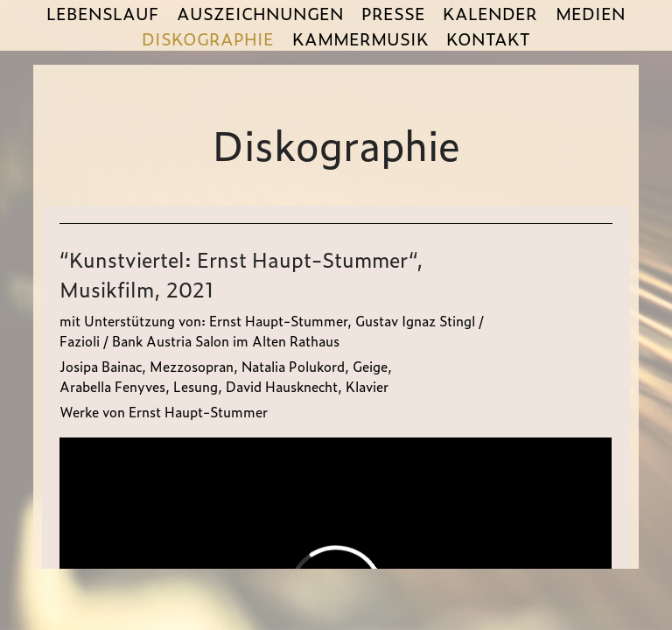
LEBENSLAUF (102, 13)
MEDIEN (591, 13)
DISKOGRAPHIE (208, 38)
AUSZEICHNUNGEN (260, 13)
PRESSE (393, 13)
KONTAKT (488, 38)
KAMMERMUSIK (360, 38)
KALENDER (490, 13)
